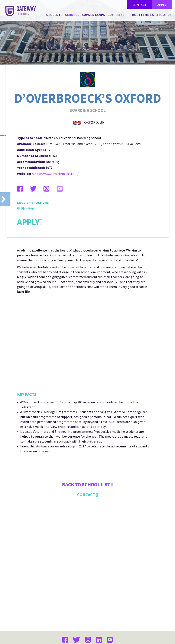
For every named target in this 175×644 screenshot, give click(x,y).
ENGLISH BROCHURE (33, 267)
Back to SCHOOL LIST (87, 549)
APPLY (162, 5)
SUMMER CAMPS (93, 15)
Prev (5, 199)
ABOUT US (164, 15)
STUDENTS (54, 15)
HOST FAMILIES (143, 15)
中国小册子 (26, 273)
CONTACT (140, 5)
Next (170, 199)
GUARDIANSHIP (118, 15)
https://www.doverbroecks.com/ (55, 238)
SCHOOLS (72, 15)
